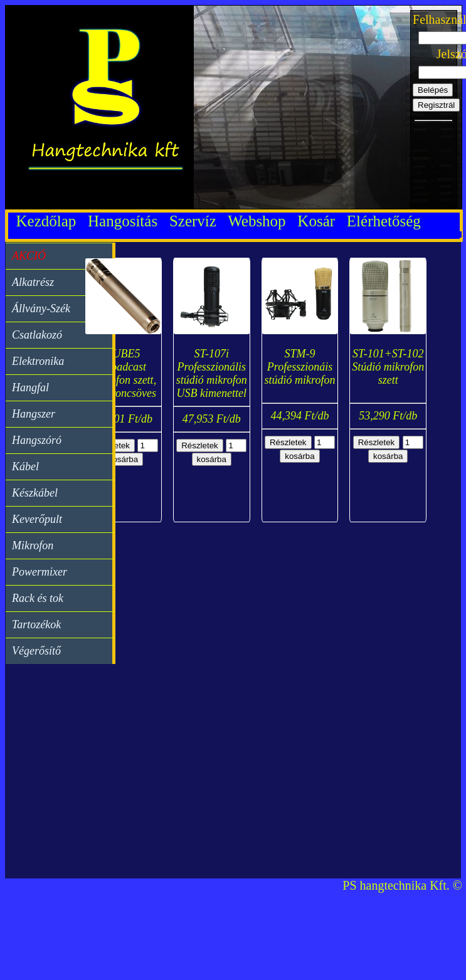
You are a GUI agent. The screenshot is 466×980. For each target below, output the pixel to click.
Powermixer (40, 572)
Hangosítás (127, 221)
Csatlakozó (37, 335)
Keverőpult (37, 519)
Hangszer (34, 414)
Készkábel (35, 493)
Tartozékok (36, 624)
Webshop (261, 221)
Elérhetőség (384, 221)
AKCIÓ (29, 256)
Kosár (320, 221)
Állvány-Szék (41, 308)
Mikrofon (33, 545)
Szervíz (197, 221)
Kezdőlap (46, 221)
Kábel (25, 466)
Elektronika (38, 361)
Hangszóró (37, 440)
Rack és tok (38, 598)
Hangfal (30, 387)
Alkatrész (33, 282)
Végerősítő (36, 651)
